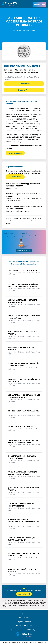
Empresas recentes (24, 622)
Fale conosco (24, 618)
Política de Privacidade (24, 626)
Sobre (24, 614)
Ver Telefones (24, 84)
